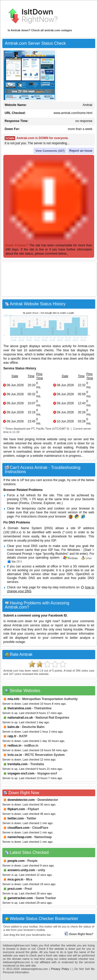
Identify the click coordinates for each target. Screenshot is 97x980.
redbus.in (14, 746)
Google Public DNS (21, 578)
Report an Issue (81, 151)
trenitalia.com (17, 764)
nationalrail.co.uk (20, 718)
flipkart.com (16, 809)
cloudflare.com (18, 828)
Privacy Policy (60, 969)
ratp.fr (12, 736)
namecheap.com (20, 837)
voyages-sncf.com (21, 773)
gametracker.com (20, 898)
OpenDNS (83, 574)
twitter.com (16, 818)
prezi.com (15, 889)
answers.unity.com (21, 870)
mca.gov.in (15, 879)
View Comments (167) (50, 151)
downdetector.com (21, 800)
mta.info (14, 699)
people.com (16, 861)
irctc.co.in (15, 755)
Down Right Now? (79, 934)
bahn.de (13, 727)
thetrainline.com (19, 708)
